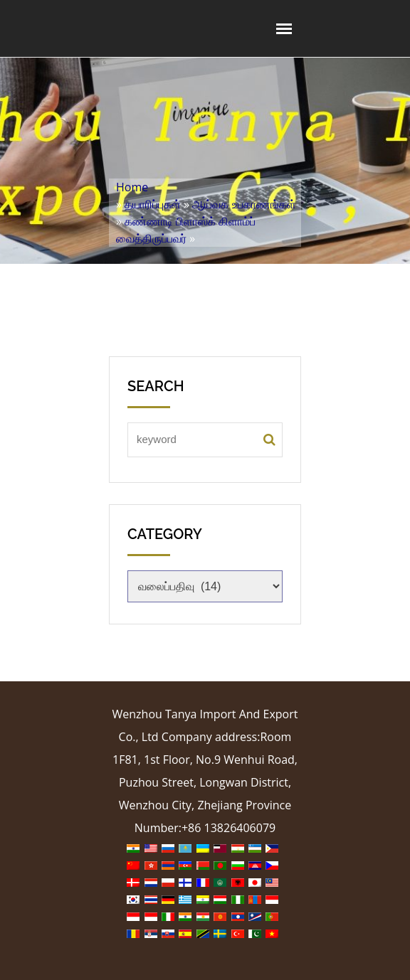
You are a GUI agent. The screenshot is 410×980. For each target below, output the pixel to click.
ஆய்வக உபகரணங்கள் (244, 204)
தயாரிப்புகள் (153, 204)
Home (132, 187)
